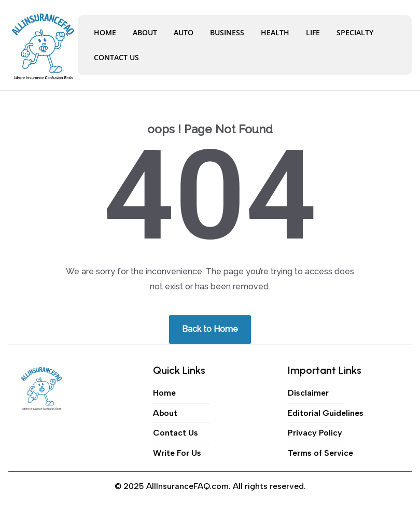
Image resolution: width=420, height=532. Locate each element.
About (145, 32)
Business (227, 32)
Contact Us (116, 57)
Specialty (355, 32)
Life (313, 32)
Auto (184, 32)
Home (105, 32)
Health (275, 32)
